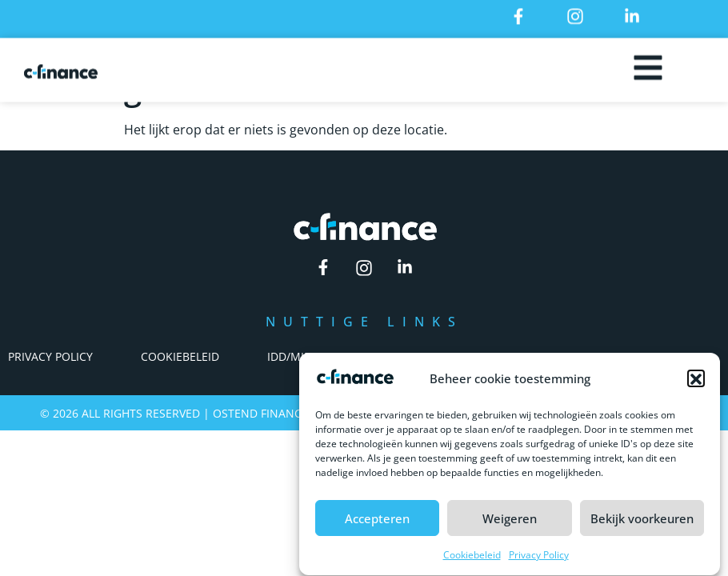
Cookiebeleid (472, 560)
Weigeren (510, 522)
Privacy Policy (539, 560)
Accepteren (377, 522)
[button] (696, 382)
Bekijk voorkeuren (642, 522)
